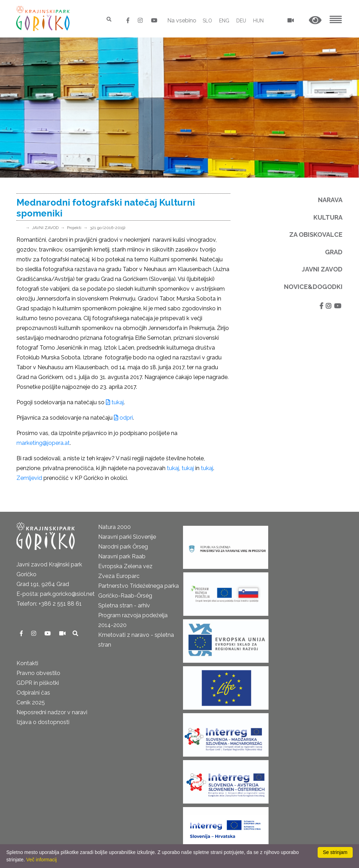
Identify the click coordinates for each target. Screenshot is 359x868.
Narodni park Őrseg (123, 547)
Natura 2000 (114, 527)
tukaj (115, 402)
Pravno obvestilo (38, 673)
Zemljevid (29, 478)
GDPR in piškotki (38, 683)
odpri (123, 418)
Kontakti (27, 663)
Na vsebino (182, 20)
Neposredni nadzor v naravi (52, 712)
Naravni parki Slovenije (127, 537)
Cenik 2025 (31, 702)
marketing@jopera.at (43, 443)
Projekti (74, 228)
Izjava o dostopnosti (43, 722)
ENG (224, 21)
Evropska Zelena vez (125, 566)
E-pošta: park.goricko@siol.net (56, 594)
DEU (241, 21)
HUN (258, 21)
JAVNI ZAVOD (45, 228)
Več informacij (42, 860)
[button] (315, 20)
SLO (207, 21)
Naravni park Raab (122, 556)
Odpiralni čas (33, 693)
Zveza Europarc (119, 576)
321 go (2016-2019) (107, 228)
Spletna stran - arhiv (124, 605)
